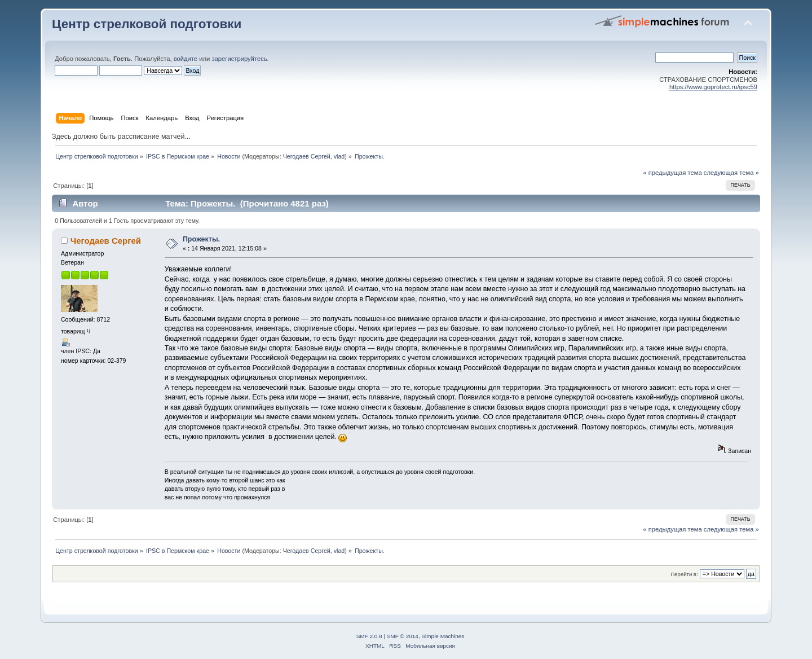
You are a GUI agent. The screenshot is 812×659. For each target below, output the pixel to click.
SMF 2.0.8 (369, 636)
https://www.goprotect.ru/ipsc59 (713, 87)
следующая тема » (731, 173)
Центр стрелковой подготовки (147, 24)
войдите (186, 59)
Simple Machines (443, 636)
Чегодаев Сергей (307, 156)
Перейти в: (684, 574)
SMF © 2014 (403, 636)
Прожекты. (201, 239)
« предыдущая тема (672, 173)
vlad (339, 156)
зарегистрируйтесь (239, 59)
